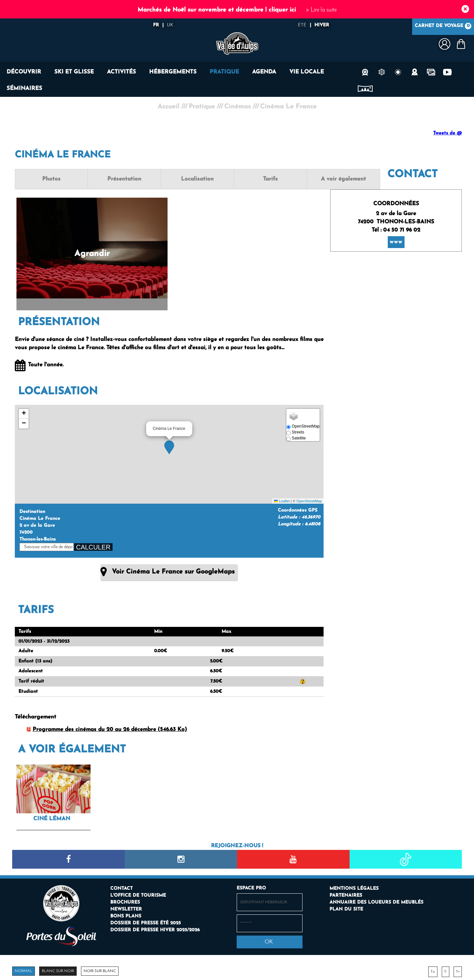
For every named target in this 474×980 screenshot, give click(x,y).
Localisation (169, 179)
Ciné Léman (52, 817)
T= (433, 970)
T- (446, 970)
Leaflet (282, 500)
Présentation (107, 179)
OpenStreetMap (309, 500)
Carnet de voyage (443, 27)
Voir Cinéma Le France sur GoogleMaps (173, 571)
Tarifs (231, 179)
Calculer (93, 546)
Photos (46, 179)
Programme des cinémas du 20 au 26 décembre (110, 728)
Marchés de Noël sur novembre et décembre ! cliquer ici (217, 10)
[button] (169, 446)
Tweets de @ (448, 133)
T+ (458, 970)
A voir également (292, 179)
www (396, 233)
